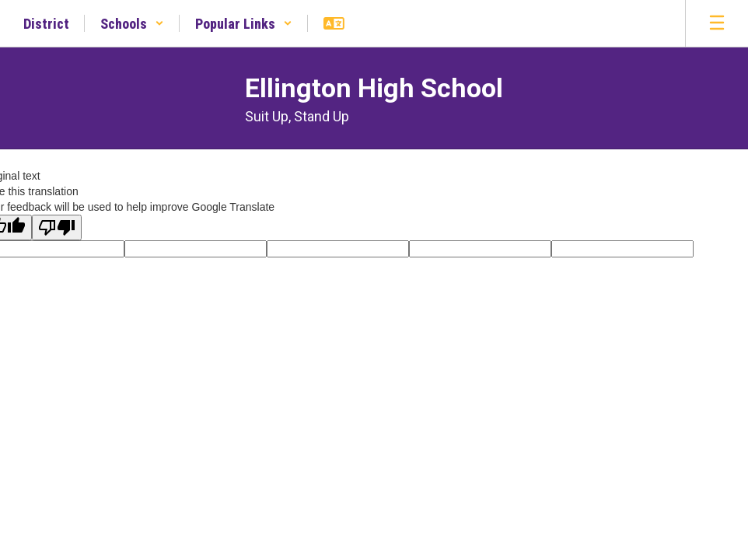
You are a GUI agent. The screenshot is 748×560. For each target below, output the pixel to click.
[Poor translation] (57, 227)
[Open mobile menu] (717, 23)
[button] (132, 23)
